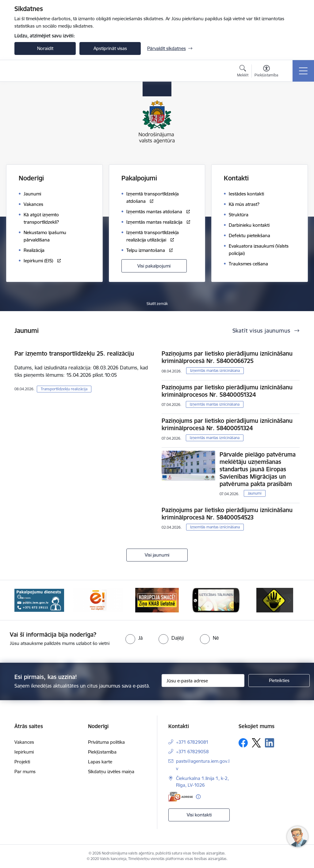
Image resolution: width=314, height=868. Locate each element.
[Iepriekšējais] (25, 600)
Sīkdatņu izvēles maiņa (111, 772)
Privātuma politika (106, 742)
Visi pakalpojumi (154, 266)
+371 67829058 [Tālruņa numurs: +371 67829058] (192, 752)
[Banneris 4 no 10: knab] (157, 600)
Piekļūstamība (102, 752)
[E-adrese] (181, 797)
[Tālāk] (289, 600)
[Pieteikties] (279, 681)
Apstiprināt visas (110, 48)
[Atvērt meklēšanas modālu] (243, 72)
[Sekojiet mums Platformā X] (256, 743)
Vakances (24, 742)
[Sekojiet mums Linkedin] (270, 743)
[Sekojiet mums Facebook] (243, 743)
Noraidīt (45, 48)
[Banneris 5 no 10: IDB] (216, 600)
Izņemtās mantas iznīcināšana (215, 370)
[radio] (134, 638)
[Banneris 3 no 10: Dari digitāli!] (98, 600)
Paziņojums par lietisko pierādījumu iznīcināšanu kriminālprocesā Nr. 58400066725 (227, 357)
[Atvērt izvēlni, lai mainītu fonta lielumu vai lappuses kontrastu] (266, 72)
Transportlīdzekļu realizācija (64, 389)
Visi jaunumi (157, 555)
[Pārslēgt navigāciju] (303, 71)
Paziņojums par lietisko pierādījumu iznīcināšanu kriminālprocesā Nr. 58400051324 (227, 424)
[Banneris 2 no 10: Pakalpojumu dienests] (39, 600)
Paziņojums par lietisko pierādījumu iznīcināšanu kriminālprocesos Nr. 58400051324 (227, 391)
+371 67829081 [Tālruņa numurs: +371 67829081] (192, 742)
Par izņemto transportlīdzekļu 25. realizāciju (74, 353)
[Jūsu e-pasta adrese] (203, 681)
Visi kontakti (199, 815)
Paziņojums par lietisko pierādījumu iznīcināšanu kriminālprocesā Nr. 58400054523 (227, 514)
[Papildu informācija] (198, 797)
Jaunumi (255, 493)
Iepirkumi (24, 752)
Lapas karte (100, 762)
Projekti (22, 762)
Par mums (25, 772)
